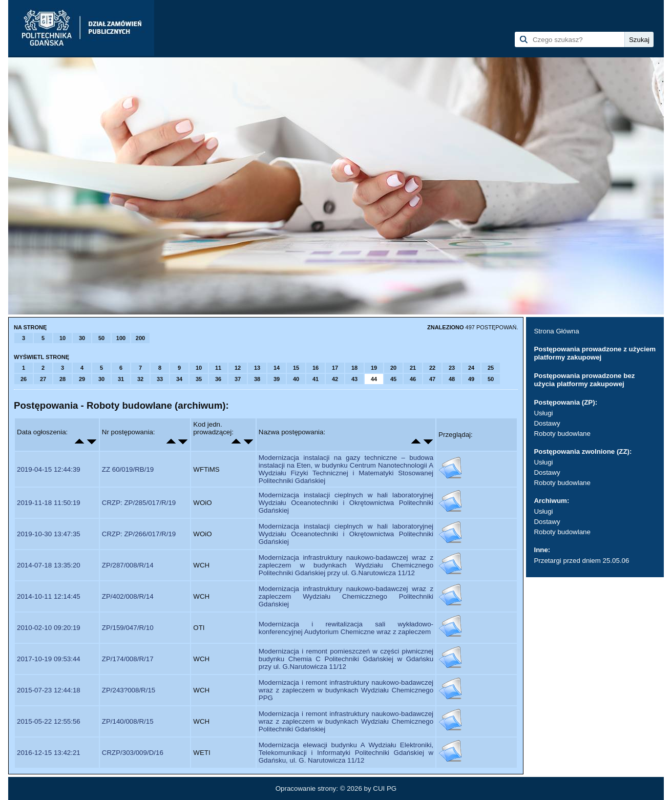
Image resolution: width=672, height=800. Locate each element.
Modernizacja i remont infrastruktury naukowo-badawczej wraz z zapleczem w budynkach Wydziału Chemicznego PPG (346, 690)
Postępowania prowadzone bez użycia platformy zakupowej (584, 380)
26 (24, 379)
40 (296, 379)
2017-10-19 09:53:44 (49, 659)
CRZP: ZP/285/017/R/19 (139, 503)
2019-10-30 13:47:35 (49, 534)
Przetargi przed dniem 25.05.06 (581, 561)
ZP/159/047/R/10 (128, 628)
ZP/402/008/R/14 (128, 596)
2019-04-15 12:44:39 (49, 469)
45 (393, 379)
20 (393, 368)
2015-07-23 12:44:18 (49, 690)
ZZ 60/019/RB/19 (128, 469)
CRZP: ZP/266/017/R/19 (139, 534)
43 (354, 379)
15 (296, 368)
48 (452, 379)
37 (238, 379)
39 (277, 379)
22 (432, 368)
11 (218, 368)
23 (452, 368)
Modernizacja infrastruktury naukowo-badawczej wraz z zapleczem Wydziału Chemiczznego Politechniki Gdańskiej (346, 596)
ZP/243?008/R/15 (129, 690)
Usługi (543, 413)
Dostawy (547, 423)
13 (257, 368)
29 (82, 379)
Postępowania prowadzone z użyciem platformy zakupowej (595, 353)
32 (140, 379)
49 (471, 379)
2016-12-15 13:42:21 (49, 753)
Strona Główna (556, 331)
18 (354, 368)
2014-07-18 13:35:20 (49, 565)
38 (257, 379)
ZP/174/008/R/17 (128, 659)
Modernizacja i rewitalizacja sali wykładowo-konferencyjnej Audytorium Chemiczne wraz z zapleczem (346, 628)
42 (335, 379)
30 (82, 338)
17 (335, 368)
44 (374, 379)
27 (43, 379)
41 (316, 379)
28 (62, 379)
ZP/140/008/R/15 (128, 721)
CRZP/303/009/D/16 (133, 753)
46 (413, 379)
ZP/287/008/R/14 (128, 565)
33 (160, 379)
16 (316, 368)
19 (374, 368)
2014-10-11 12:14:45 (49, 596)
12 (238, 368)
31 (121, 379)
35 (199, 379)
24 (471, 368)
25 (491, 368)
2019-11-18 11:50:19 (49, 503)
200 (140, 338)
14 (277, 368)
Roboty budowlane (562, 434)
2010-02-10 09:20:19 (49, 628)
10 (62, 338)
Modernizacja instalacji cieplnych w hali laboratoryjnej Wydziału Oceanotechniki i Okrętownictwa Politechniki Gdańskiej (346, 503)
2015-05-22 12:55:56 (49, 721)
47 (432, 379)
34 (179, 379)
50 (101, 338)
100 (121, 338)
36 (218, 379)
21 (413, 368)
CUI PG (385, 788)
